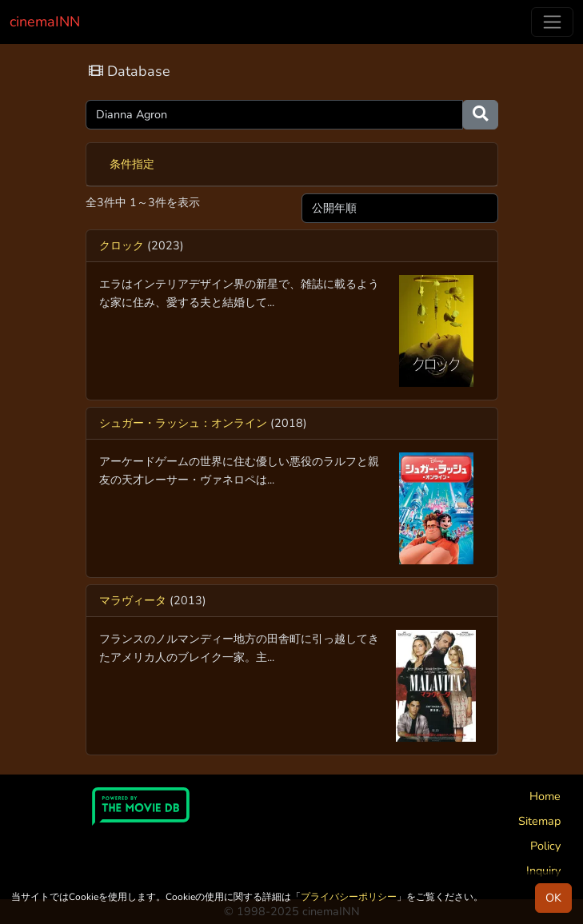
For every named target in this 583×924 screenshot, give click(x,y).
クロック (122, 245)
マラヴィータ (133, 600)
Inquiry (543, 870)
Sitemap (539, 821)
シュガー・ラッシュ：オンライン (183, 423)
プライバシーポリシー (349, 897)
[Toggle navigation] (552, 22)
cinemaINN (45, 22)
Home (545, 796)
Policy (545, 846)
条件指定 (132, 164)
